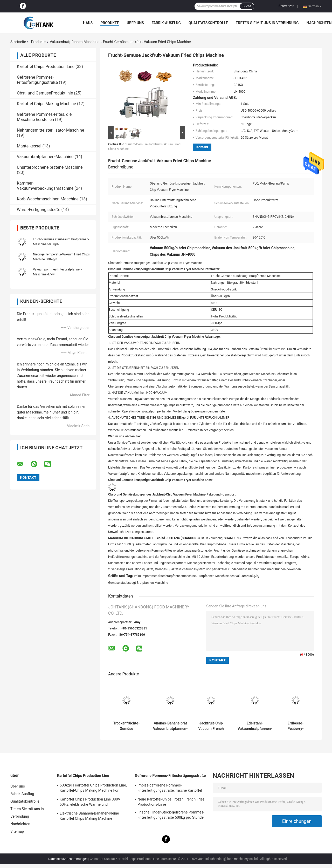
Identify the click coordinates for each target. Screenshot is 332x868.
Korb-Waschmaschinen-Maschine (48, 199)
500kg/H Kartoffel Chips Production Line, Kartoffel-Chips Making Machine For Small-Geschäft (93, 789)
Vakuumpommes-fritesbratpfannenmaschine (165, 576)
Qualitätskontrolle (208, 23)
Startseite (18, 42)
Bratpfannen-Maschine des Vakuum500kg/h (228, 576)
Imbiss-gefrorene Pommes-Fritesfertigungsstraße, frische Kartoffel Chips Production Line (170, 789)
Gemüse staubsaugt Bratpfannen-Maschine (138, 583)
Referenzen (286, 6)
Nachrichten (319, 23)
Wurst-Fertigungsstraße (39, 210)
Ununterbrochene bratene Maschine (50, 167)
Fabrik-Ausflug (166, 23)
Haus (88, 23)
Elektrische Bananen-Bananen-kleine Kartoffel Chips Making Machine (89, 816)
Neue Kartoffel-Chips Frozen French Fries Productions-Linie (171, 802)
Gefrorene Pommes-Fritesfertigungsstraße (37, 80)
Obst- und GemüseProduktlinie (45, 93)
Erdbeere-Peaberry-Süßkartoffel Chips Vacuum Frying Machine (296, 726)
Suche (247, 6)
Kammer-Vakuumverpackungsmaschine (45, 186)
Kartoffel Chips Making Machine (46, 104)
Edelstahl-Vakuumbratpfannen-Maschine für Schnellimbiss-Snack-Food (255, 726)
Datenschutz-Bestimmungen (68, 859)
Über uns (135, 23)
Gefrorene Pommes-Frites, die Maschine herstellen (44, 117)
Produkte (110, 23)
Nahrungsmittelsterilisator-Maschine (50, 130)
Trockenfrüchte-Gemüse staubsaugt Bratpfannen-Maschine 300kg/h (126, 726)
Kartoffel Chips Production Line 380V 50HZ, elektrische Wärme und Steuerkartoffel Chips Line (90, 803)
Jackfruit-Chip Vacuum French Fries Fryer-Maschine (211, 726)
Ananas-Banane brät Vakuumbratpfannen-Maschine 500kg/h (170, 726)
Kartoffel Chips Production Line (46, 67)
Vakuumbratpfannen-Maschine (75, 42)
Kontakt (202, 147)
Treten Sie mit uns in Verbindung (267, 23)
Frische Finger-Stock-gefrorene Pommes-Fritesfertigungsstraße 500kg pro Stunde (171, 815)
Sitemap (17, 831)
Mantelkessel (29, 146)
